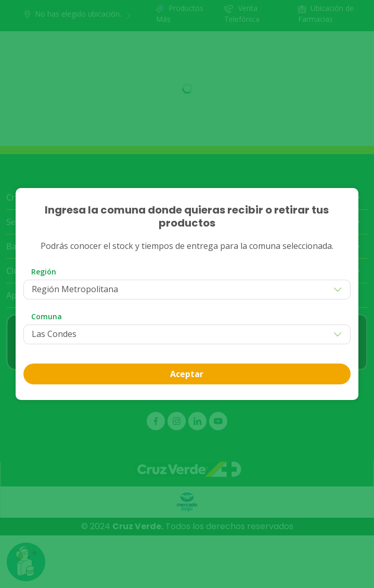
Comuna (47, 316)
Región (44, 272)
